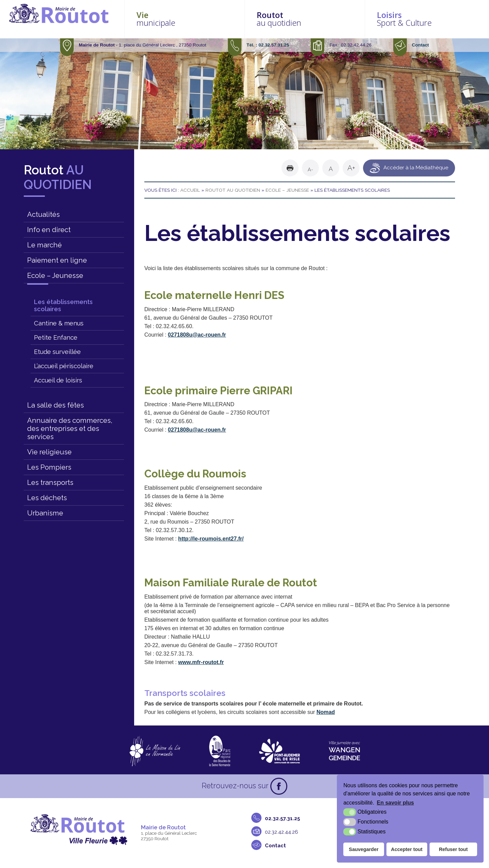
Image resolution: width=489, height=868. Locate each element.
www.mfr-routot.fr (201, 662)
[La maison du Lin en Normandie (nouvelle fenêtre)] (155, 751)
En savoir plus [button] (395, 803)
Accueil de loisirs (58, 380)
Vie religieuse (49, 452)
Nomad (326, 712)
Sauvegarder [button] (364, 849)
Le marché (44, 245)
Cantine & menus (59, 323)
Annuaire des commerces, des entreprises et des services (70, 429)
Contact (420, 45)
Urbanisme (45, 513)
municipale (212, 19)
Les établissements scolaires (63, 305)
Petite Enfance (56, 337)
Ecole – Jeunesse (55, 276)
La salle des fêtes (56, 405)
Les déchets (47, 498)
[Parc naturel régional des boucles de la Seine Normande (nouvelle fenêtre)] (220, 751)
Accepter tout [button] (407, 849)
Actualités (43, 214)
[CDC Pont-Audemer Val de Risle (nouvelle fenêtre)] (280, 751)
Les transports (50, 483)
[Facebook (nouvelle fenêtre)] (279, 786)
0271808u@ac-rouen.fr (197, 335)
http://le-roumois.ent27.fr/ (211, 539)
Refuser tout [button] (453, 849)
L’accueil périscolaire (64, 366)
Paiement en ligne (57, 260)
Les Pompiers (49, 467)
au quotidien (321, 19)
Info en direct (49, 230)
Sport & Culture (430, 19)
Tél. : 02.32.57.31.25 (268, 45)
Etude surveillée (57, 352)
